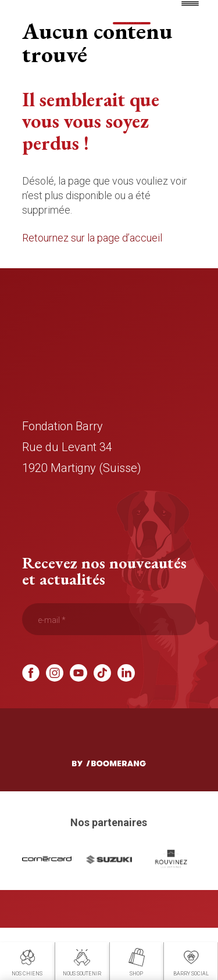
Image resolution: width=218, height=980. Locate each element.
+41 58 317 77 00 (66, 529)
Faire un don (131, 24)
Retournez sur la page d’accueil (92, 279)
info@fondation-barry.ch (84, 550)
